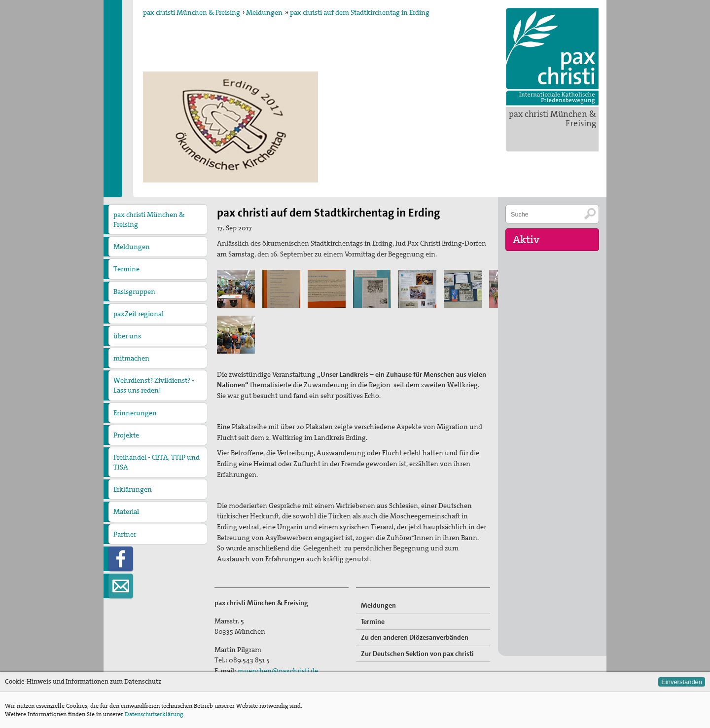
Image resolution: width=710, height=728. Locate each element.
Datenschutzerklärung (154, 714)
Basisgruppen (134, 291)
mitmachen (131, 358)
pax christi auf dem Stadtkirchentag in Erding (360, 12)
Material (126, 511)
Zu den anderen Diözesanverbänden (415, 637)
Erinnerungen (135, 413)
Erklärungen (133, 489)
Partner (125, 534)
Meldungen (264, 12)
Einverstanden (682, 682)
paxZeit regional (139, 314)
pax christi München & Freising (552, 119)
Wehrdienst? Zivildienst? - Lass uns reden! (154, 385)
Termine (126, 269)
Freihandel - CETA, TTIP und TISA (157, 462)
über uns (127, 336)
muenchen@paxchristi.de (278, 671)
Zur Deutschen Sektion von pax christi (417, 654)
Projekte (126, 435)
